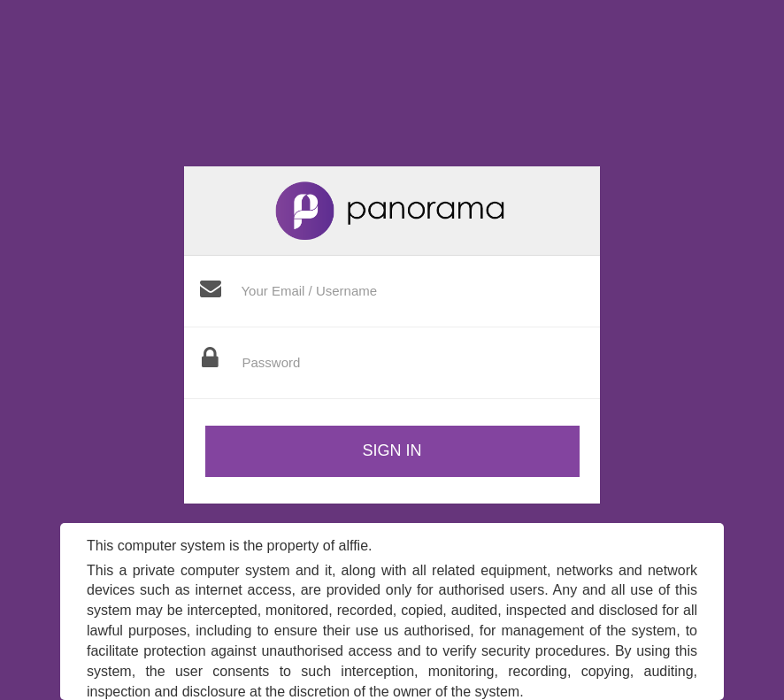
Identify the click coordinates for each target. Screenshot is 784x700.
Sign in (392, 450)
